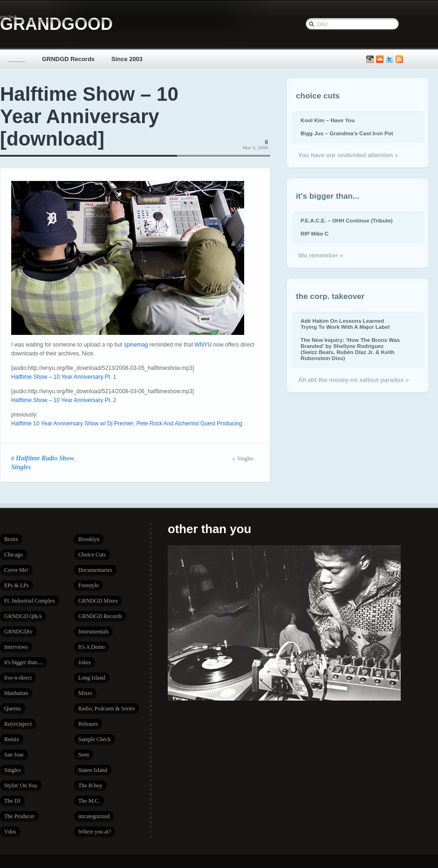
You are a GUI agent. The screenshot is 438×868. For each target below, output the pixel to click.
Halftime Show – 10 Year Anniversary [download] (89, 116)
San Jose (14, 755)
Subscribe (399, 59)
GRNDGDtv (18, 632)
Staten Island (93, 770)
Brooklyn (89, 539)
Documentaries (95, 570)
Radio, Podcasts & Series (106, 708)
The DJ (12, 801)
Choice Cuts (92, 555)
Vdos (10, 832)
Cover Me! (16, 570)
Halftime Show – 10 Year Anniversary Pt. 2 (64, 400)
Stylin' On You (21, 785)
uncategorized (94, 816)
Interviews (16, 647)
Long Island (92, 678)
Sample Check (95, 739)
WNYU (203, 345)
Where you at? (95, 832)
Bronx (11, 539)
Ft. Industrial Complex (30, 601)
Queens (13, 708)
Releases (88, 724)
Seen (84, 755)
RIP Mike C (315, 233)
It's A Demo (92, 647)
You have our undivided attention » (348, 155)
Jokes (85, 662)
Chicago (14, 555)
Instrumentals (93, 632)
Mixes (85, 693)
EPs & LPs (17, 585)
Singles (21, 467)
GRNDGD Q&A (23, 616)
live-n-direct (18, 678)
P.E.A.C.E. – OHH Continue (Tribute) (347, 220)
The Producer (19, 816)
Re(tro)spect (18, 724)
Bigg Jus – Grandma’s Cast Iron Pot (347, 133)
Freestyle (89, 585)
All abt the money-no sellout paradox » (353, 380)
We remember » (321, 255)
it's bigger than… (24, 662)
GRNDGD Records (68, 59)
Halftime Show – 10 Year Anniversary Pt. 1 (64, 377)
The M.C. (89, 801)
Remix (12, 739)
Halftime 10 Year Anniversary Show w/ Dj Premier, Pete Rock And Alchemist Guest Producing (127, 424)
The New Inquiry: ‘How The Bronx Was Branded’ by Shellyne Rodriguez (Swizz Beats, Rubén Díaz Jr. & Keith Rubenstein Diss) (350, 349)
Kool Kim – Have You (328, 120)
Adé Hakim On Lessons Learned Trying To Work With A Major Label (345, 324)
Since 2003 (127, 59)
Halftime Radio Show (45, 458)
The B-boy (90, 785)
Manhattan (16, 693)
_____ (17, 59)
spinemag (136, 345)
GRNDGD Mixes (98, 601)
